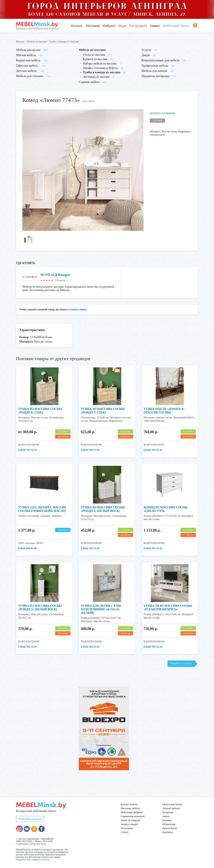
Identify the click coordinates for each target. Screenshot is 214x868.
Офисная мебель (27, 66)
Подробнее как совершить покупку (33, 859)
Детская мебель (26, 71)
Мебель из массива (37, 41)
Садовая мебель (89, 82)
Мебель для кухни (28, 50)
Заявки (155, 26)
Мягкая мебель (26, 55)
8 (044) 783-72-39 (27, 450)
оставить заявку (78, 309)
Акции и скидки (129, 824)
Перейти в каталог (181, 663)
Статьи (124, 832)
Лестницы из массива (96, 77)
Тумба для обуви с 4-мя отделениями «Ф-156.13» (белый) (101, 609)
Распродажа (138, 26)
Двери (146, 55)
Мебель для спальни (30, 76)
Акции (122, 26)
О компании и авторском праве (31, 844)
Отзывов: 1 (61, 280)
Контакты (168, 832)
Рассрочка (168, 812)
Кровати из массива (95, 59)
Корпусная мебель (28, 60)
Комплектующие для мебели (160, 60)
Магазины (93, 26)
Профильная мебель (155, 66)
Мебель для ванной (154, 71)
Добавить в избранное (163, 113)
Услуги (146, 50)
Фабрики (109, 26)
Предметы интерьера (155, 76)
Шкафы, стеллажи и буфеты (100, 68)
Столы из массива (94, 55)
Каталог (77, 26)
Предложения (170, 828)
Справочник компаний (132, 816)
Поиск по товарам (130, 820)
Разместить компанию (30, 819)
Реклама (167, 820)
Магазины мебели (130, 808)
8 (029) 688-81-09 (27, 548)
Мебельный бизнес (176, 26)
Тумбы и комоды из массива (64, 41)
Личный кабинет (171, 808)
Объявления (169, 824)
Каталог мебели (129, 804)
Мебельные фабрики (132, 812)
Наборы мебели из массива (100, 64)
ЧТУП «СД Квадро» (56, 275)
